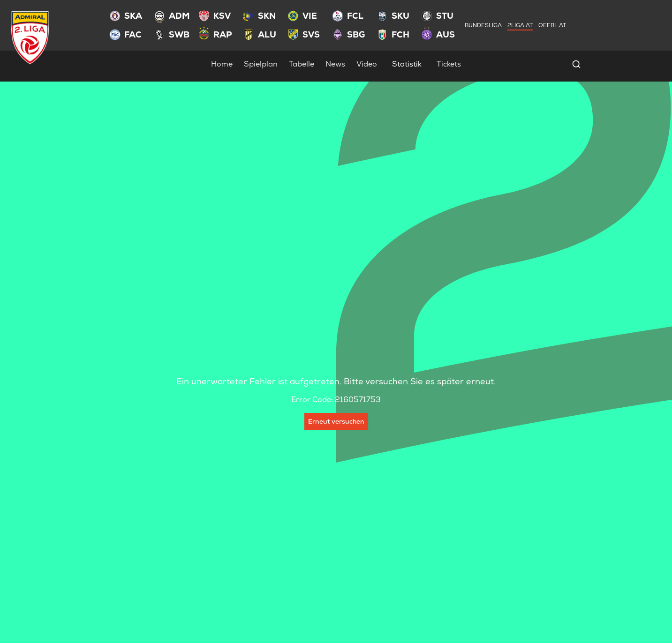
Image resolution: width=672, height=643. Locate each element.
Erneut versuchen (336, 421)
